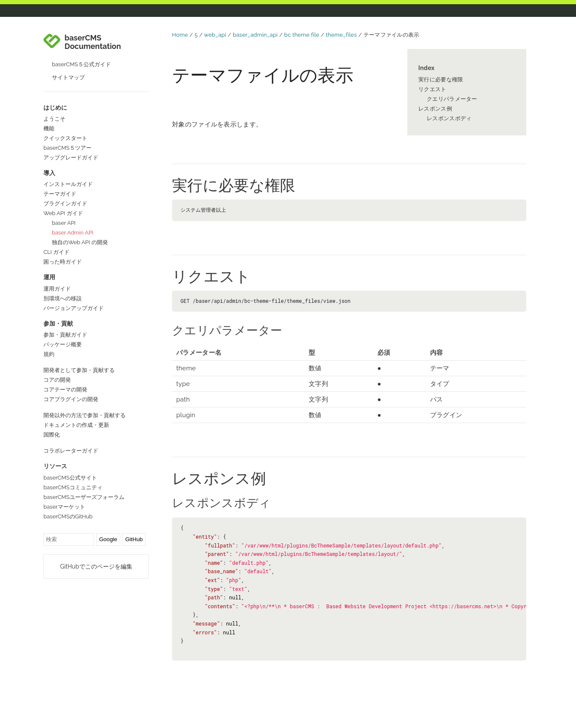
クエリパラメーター (452, 99)
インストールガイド (68, 184)
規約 (49, 354)
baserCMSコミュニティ (73, 487)
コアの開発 (57, 380)
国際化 (52, 435)
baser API (64, 223)
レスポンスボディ (449, 118)
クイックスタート (65, 138)
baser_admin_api (255, 35)
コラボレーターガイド (71, 451)
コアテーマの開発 (65, 390)
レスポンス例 (435, 109)
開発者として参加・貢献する (79, 370)
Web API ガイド (63, 213)
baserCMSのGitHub (68, 516)
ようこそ (54, 119)
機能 (49, 128)
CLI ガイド (57, 252)
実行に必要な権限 (441, 80)
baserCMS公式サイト (70, 478)
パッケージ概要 (63, 344)
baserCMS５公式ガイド (81, 64)
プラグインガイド (65, 204)
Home (180, 35)
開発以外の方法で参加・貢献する (85, 415)
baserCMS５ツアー (67, 148)
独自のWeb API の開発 (80, 242)
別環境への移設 (63, 298)
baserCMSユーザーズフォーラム (84, 497)
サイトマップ (68, 77)
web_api (215, 35)
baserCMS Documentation (93, 42)
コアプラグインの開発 (71, 399)
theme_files (342, 35)
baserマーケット (64, 507)
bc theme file (302, 35)
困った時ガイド (63, 262)
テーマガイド (60, 194)
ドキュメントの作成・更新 (76, 425)
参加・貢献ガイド (65, 335)
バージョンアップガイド (74, 308)
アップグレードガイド (71, 158)
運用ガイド (57, 289)
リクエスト (432, 89)
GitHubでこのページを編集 (96, 566)
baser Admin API (73, 233)
